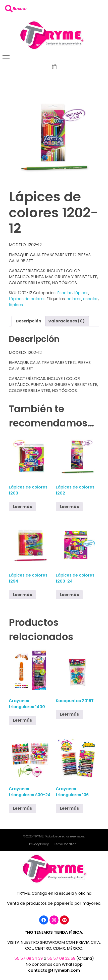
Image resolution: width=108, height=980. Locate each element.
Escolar (65, 293)
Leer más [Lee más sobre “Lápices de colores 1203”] (22, 507)
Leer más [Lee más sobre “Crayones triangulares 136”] (69, 808)
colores (74, 299)
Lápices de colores (27, 299)
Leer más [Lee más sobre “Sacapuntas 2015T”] (69, 714)
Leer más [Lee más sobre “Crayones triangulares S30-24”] (22, 808)
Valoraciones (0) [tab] (66, 321)
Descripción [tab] (29, 321)
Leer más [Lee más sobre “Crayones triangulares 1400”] (22, 720)
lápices (16, 305)
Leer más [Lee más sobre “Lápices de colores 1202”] (69, 507)
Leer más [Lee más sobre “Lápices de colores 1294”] (22, 595)
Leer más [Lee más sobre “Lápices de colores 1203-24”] (69, 595)
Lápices (81, 293)
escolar (91, 299)
